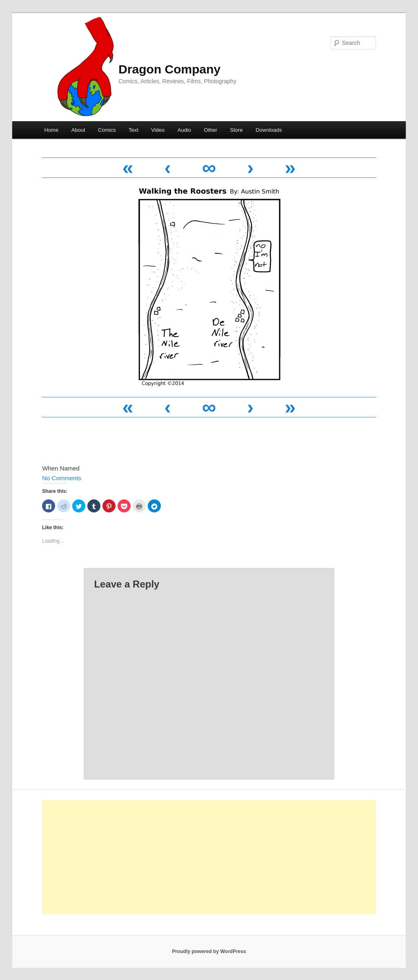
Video (158, 130)
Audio (184, 130)
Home (51, 130)
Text (133, 130)
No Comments (62, 478)
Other (211, 130)
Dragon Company (169, 69)
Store (237, 130)
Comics (107, 130)
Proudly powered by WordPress (209, 951)
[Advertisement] (209, 857)
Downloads (269, 130)
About (78, 130)
